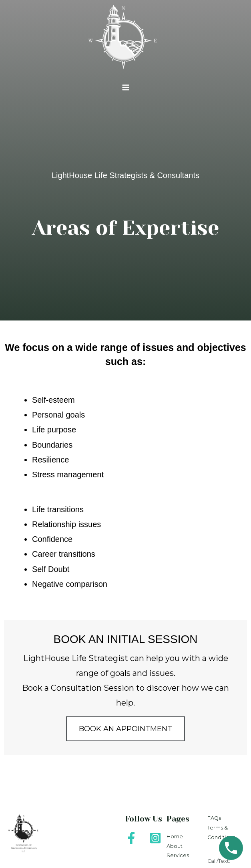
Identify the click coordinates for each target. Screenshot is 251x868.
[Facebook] (131, 838)
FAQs (214, 818)
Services (178, 855)
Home (175, 837)
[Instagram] (155, 838)
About (175, 846)
